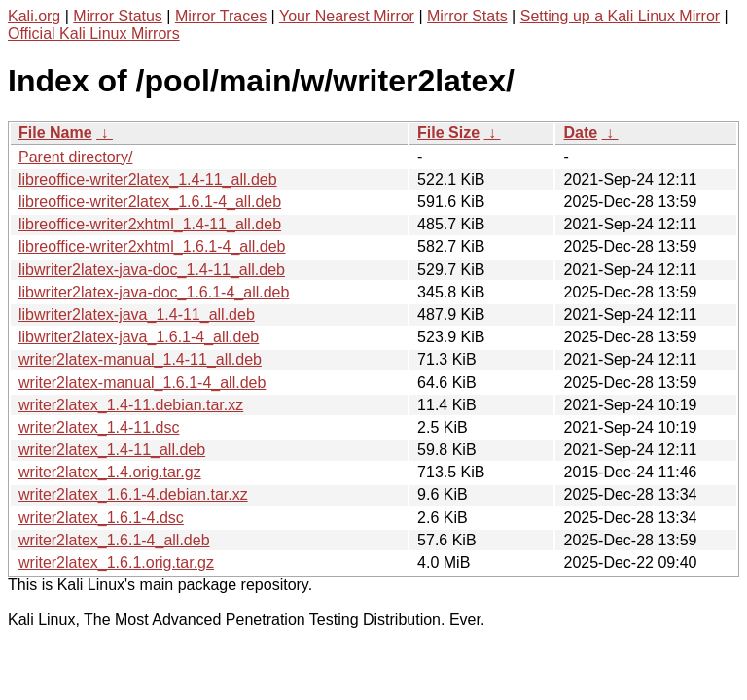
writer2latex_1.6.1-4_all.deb (114, 540)
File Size (448, 133)
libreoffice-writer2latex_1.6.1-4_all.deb (150, 202)
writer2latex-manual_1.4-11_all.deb (140, 359)
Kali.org (34, 16)
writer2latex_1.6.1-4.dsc (101, 518)
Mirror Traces (221, 16)
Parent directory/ (75, 157)
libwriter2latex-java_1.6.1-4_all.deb (139, 337)
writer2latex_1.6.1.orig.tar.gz (116, 562)
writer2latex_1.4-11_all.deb (112, 450)
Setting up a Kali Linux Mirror (620, 16)
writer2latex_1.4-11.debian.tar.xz (131, 405)
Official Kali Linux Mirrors (94, 34)
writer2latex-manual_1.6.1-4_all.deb (142, 383)
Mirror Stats (467, 16)
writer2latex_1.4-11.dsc (99, 427)
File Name (55, 133)
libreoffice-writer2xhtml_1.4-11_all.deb (150, 224)
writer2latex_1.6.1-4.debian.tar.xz (133, 494)
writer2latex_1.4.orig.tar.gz (110, 472)
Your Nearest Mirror (347, 16)
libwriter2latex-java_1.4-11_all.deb (137, 315)
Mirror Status (118, 16)
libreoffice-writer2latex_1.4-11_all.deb (148, 179)
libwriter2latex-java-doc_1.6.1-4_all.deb (154, 292)
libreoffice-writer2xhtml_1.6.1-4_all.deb (152, 246)
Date (580, 133)
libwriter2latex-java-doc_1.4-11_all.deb (152, 270)
